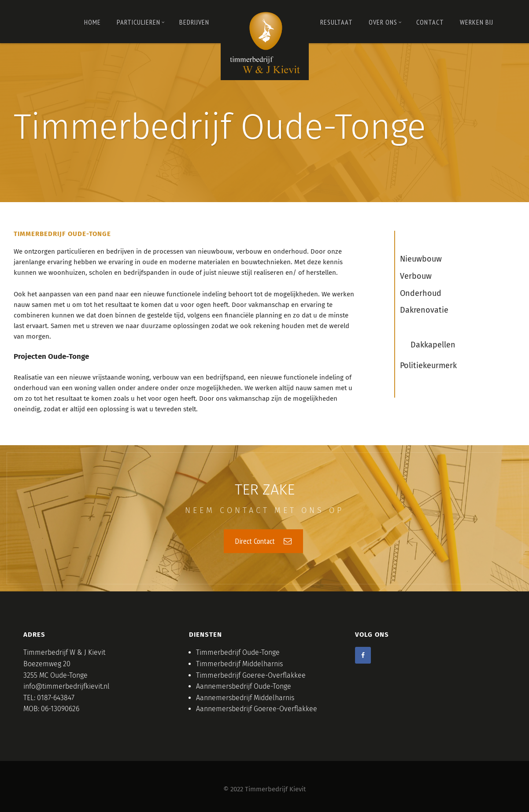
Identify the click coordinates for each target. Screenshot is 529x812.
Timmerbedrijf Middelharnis (239, 664)
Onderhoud (421, 293)
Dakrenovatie (424, 310)
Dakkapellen (433, 345)
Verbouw (416, 276)
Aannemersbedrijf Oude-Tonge (244, 686)
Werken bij (477, 22)
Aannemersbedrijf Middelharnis (245, 698)
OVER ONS (385, 22)
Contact (430, 22)
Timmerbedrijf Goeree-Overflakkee (251, 675)
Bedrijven (194, 22)
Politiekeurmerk (428, 365)
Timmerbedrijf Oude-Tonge (238, 652)
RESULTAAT (337, 22)
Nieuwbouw (421, 259)
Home (92, 22)
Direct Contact (263, 541)
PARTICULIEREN (141, 22)
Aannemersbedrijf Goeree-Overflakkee (257, 709)
